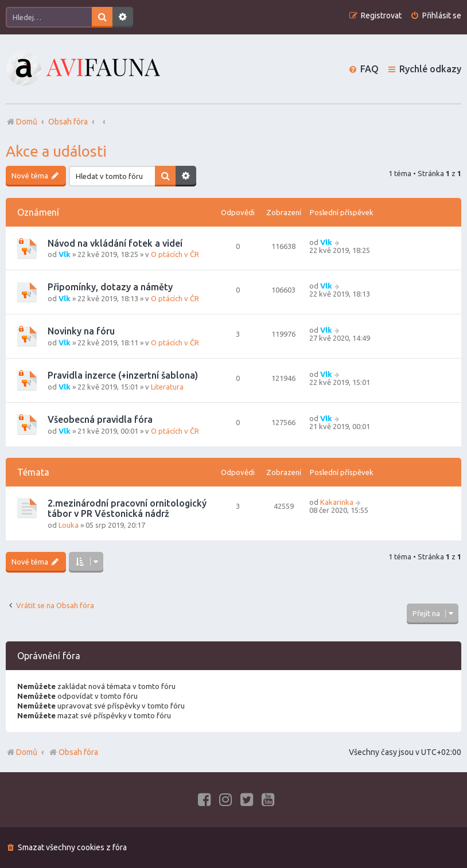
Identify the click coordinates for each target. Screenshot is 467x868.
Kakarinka (337, 502)
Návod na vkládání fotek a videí (115, 243)
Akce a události (56, 151)
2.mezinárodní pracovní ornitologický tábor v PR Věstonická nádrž (127, 508)
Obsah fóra (73, 752)
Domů (27, 752)
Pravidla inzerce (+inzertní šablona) (123, 375)
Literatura (167, 387)
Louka (69, 525)
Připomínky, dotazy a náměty (110, 287)
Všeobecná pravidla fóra (100, 419)
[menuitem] (436, 16)
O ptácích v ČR (175, 254)
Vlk (65, 254)
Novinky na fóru (81, 331)
